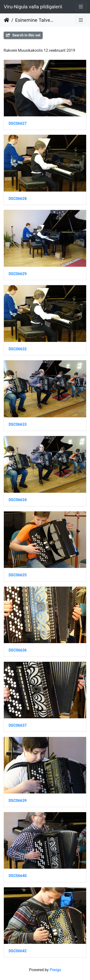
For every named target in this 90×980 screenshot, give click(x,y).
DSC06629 (18, 274)
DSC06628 (18, 199)
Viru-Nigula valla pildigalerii (33, 7)
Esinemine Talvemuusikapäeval (35, 20)
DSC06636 (18, 650)
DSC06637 (18, 725)
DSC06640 (18, 876)
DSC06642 (18, 951)
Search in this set (23, 35)
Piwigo (55, 970)
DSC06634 (18, 500)
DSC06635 (18, 575)
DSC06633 (18, 424)
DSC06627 (18, 123)
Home (7, 20)
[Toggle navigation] (81, 7)
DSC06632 (18, 349)
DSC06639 (18, 801)
